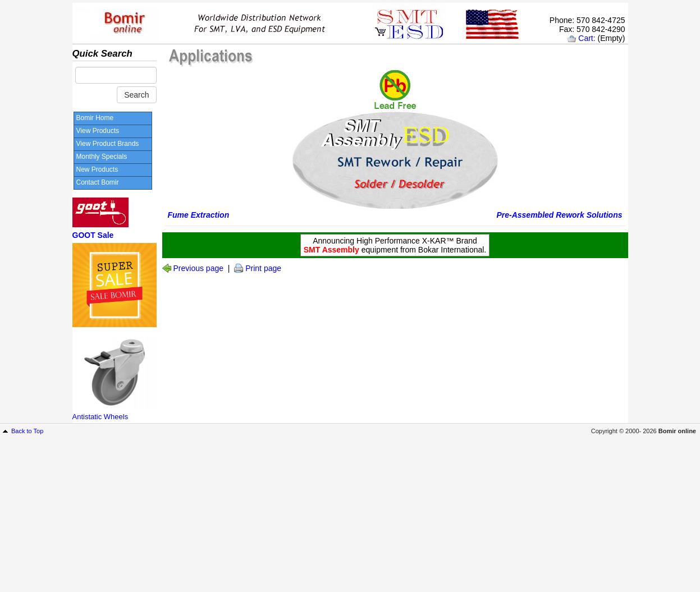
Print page (263, 268)
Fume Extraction (199, 215)
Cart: (587, 38)
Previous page (199, 268)
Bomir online (677, 431)
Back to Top (27, 431)
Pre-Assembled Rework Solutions (559, 215)
